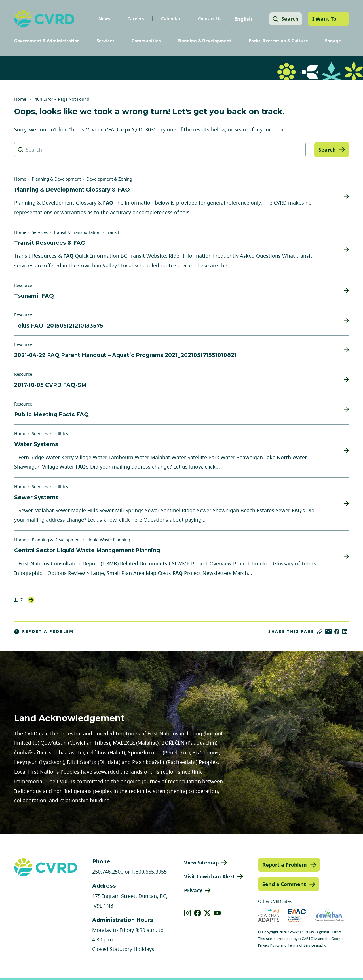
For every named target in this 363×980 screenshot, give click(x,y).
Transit (113, 232)
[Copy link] (320, 632)
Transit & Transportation (77, 232)
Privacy (193, 890)
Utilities (61, 433)
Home (20, 99)
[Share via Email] (328, 632)
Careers (134, 18)
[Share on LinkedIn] (345, 632)
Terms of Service (301, 945)
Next (31, 600)
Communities (146, 41)
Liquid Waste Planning (108, 540)
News (103, 18)
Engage (333, 41)
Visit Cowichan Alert (209, 876)
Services (105, 41)
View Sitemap (201, 863)
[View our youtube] (217, 913)
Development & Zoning (109, 179)
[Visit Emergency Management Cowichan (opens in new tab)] (297, 915)
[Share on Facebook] (337, 632)
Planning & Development (204, 41)
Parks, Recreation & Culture (278, 41)
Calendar (170, 18)
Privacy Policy (269, 945)
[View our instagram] (188, 913)
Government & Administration (47, 41)
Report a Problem (44, 631)
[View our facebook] (198, 913)
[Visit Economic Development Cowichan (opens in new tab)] (329, 915)
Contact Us (208, 18)
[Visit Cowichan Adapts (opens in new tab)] (269, 915)
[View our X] (207, 913)
